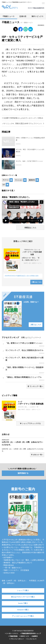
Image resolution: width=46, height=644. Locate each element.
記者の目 (23, 16)
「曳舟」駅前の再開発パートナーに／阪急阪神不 (25, 370)
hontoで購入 (23, 603)
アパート (6, 180)
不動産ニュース (9, 16)
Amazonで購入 (23, 610)
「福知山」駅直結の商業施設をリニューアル (25, 379)
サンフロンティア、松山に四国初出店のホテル (25, 352)
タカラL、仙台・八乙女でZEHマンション (29, 161)
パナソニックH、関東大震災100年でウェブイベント (23, 124)
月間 (23, 338)
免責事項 (34, 636)
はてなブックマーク (33, 338)
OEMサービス (24, 636)
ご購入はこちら (36, 282)
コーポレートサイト (12, 633)
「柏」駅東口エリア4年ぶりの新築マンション (25, 345)
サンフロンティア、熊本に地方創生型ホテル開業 (25, 360)
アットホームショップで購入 (23, 616)
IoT (4, 185)
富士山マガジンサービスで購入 (23, 597)
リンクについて (31, 639)
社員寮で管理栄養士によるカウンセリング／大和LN (22, 118)
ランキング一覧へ (35, 386)
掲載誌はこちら (30, 228)
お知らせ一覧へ (37, 455)
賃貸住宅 (32, 180)
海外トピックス (37, 16)
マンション (19, 180)
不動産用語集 (13, 636)
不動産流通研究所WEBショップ (31, 633)
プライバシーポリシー (17, 639)
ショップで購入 (23, 590)
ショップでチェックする (30, 423)
